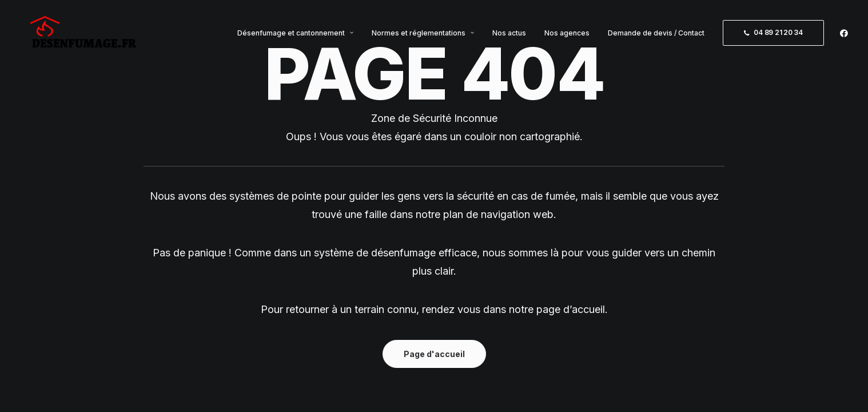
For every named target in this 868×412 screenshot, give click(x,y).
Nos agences (567, 37)
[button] (844, 37)
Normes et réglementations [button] (423, 37)
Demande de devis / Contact (656, 37)
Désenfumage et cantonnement (295, 37)
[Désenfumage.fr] (84, 37)
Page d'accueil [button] (434, 354)
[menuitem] (295, 37)
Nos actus (509, 37)
